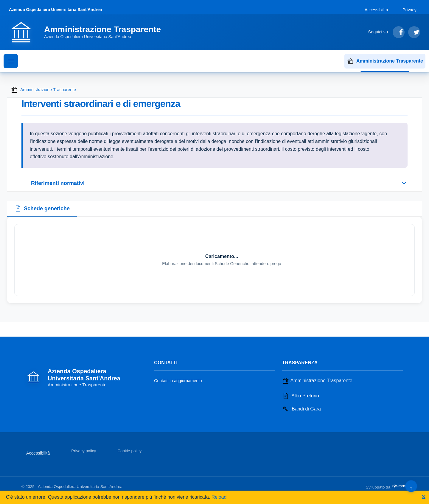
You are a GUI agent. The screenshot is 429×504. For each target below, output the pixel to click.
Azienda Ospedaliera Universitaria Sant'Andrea (55, 10)
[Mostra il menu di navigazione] (11, 61)
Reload (219, 497)
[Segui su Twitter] (414, 32)
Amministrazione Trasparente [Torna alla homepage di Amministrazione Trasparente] (43, 90)
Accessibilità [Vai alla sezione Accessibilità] (376, 10)
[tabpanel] (214, 260)
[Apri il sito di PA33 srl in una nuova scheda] (400, 486)
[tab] (42, 209)
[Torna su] (411, 486)
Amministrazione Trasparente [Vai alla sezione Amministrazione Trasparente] (317, 381)
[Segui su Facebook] (399, 32)
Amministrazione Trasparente (385, 61)
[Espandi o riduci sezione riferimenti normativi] (214, 183)
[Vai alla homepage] (88, 32)
